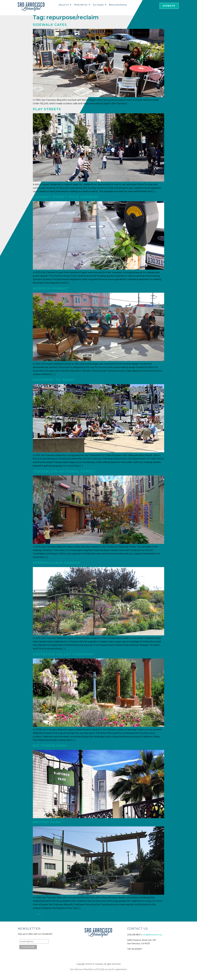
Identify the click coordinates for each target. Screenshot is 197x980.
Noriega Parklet (51, 288)
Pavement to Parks (54, 380)
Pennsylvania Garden (57, 563)
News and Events (118, 5)
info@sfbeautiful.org (152, 935)
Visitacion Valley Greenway (64, 654)
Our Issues (99, 5)
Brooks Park (47, 822)
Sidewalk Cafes (50, 25)
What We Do (82, 5)
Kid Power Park (50, 746)
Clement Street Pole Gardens (66, 197)
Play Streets (47, 109)
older (37, 914)
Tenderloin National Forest (64, 471)
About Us (65, 5)
